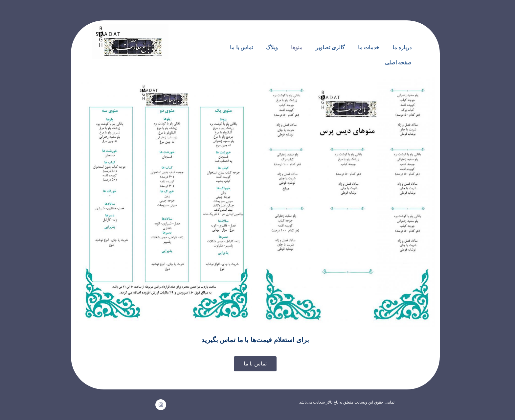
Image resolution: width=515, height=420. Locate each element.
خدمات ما (369, 47)
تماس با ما (241, 47)
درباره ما (402, 47)
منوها (297, 47)
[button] (255, 364)
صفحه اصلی (398, 63)
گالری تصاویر (330, 47)
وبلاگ (272, 47)
